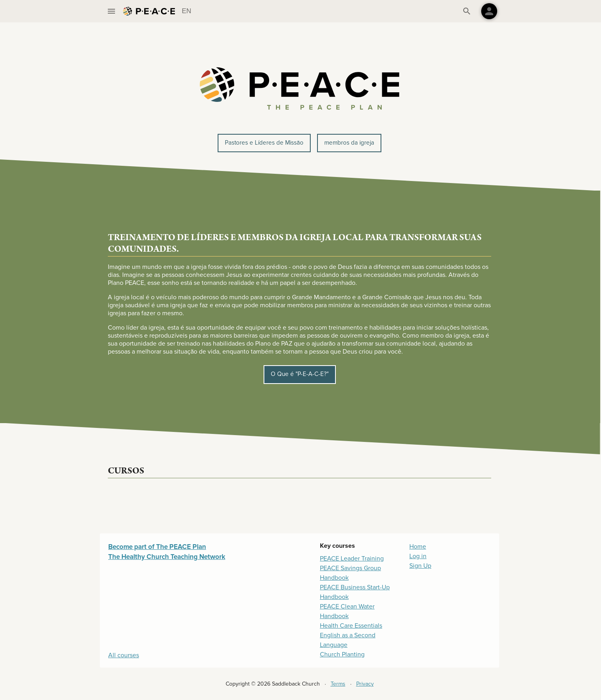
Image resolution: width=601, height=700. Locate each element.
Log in (418, 556)
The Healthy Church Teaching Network (167, 557)
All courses (124, 655)
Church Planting (342, 654)
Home (418, 547)
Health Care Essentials (351, 626)
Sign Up (420, 566)
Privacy (365, 684)
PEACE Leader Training (352, 559)
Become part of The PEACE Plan (157, 547)
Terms (338, 684)
